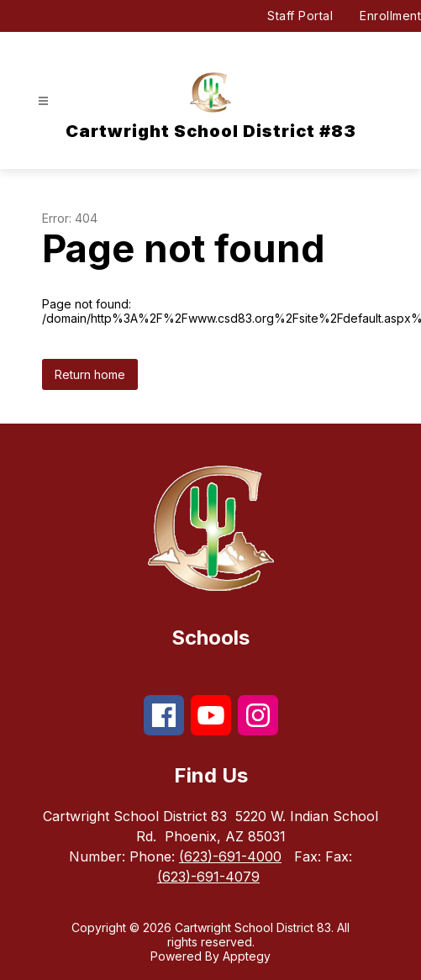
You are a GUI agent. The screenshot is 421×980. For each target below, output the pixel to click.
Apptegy (247, 956)
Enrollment (390, 16)
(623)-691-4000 (230, 856)
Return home (90, 374)
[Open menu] (43, 101)
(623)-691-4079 (208, 877)
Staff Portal (300, 16)
